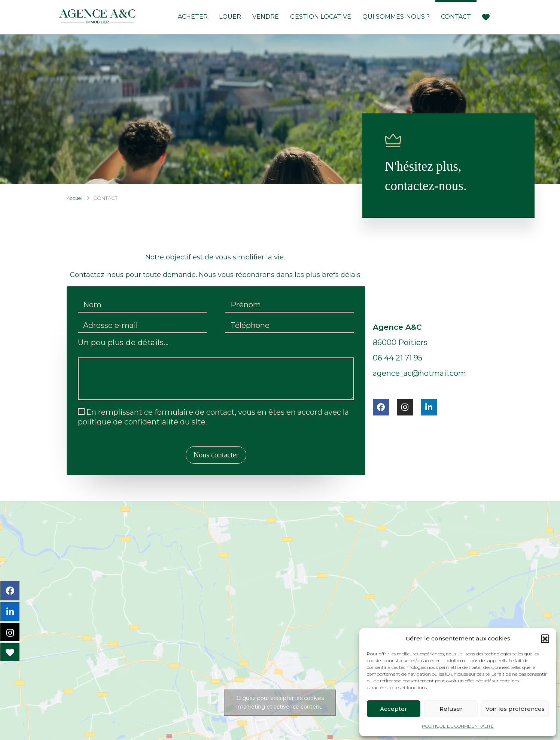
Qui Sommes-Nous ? (396, 17)
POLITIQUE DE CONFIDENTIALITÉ (458, 726)
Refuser (451, 709)
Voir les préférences (515, 709)
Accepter (394, 709)
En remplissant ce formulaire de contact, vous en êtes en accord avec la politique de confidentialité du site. (213, 417)
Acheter (193, 17)
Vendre (266, 17)
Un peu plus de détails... (123, 343)
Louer (230, 17)
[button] (545, 639)
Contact (456, 17)
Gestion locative (321, 17)
